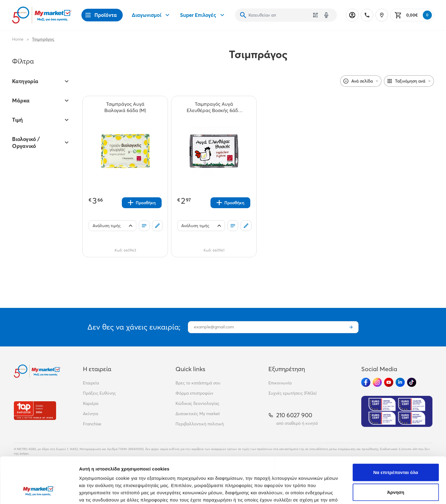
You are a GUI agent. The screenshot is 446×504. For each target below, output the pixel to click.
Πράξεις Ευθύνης (99, 393)
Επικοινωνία (280, 383)
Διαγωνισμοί (151, 15)
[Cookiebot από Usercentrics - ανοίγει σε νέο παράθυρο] (39, 492)
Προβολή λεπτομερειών (358, 492)
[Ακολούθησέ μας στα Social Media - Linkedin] (400, 382)
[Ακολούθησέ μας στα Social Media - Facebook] (366, 382)
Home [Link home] (18, 39)
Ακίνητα (90, 414)
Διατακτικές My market (198, 414)
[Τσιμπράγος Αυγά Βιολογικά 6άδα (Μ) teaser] (125, 107)
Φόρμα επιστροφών (194, 393)
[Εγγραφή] (351, 327)
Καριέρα (91, 403)
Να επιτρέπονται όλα (396, 433)
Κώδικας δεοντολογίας (197, 403)
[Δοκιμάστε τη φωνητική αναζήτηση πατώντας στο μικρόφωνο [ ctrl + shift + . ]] (326, 15)
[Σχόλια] (157, 226)
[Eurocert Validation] (397, 411)
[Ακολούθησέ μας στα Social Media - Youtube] (389, 382)
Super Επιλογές (203, 15)
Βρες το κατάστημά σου (198, 383)
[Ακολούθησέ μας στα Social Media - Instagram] (377, 382)
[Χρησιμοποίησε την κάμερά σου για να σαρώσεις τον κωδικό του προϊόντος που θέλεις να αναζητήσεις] (315, 15)
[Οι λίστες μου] (144, 226)
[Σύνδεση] (352, 15)
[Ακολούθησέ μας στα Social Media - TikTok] (412, 382)
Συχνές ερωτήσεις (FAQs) (293, 393)
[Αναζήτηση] (243, 15)
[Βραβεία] (35, 410)
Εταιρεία (91, 383)
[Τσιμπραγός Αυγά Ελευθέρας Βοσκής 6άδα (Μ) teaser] (214, 107)
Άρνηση (395, 453)
